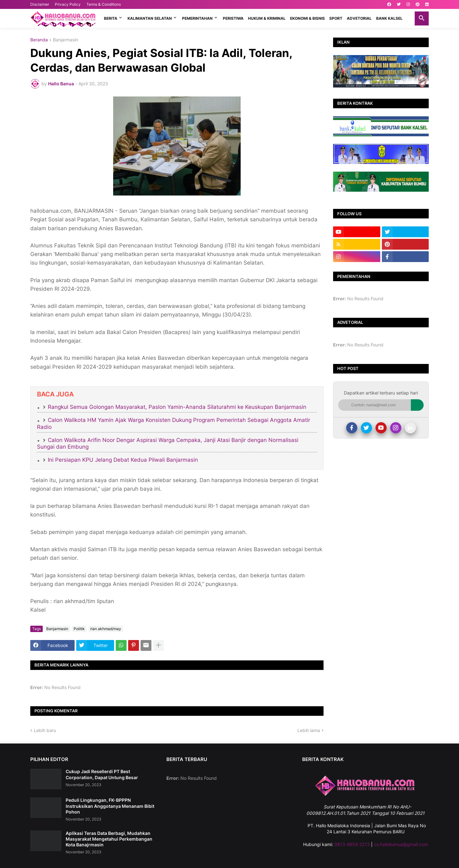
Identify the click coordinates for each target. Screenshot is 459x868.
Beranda (39, 40)
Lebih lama (309, 730)
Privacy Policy (68, 4)
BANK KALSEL (389, 18)
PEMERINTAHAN (197, 18)
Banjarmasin (66, 40)
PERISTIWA (233, 18)
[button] (422, 18)
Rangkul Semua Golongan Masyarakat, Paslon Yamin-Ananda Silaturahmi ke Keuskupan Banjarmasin (177, 407)
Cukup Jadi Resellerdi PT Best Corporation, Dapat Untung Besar (102, 774)
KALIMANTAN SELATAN (150, 18)
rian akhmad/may (106, 629)
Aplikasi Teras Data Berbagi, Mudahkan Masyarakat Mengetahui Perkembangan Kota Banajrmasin (109, 839)
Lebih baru (45, 730)
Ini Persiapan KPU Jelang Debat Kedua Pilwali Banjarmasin (123, 460)
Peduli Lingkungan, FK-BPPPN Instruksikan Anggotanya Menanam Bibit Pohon (110, 806)
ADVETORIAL (359, 18)
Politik (79, 629)
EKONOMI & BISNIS (307, 18)
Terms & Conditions (104, 4)
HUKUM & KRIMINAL (267, 18)
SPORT (336, 18)
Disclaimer (40, 4)
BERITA (111, 18)
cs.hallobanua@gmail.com (401, 844)
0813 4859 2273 (352, 844)
